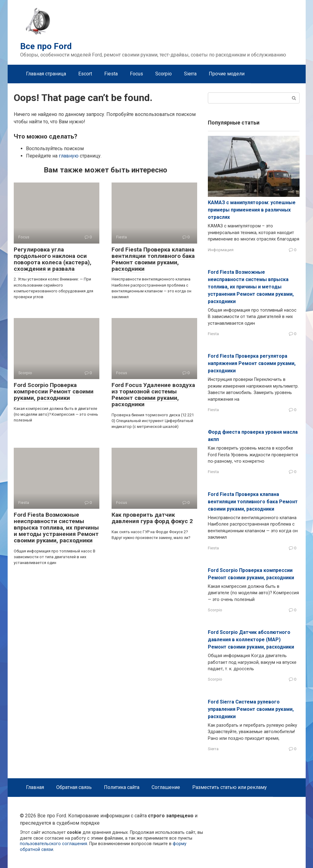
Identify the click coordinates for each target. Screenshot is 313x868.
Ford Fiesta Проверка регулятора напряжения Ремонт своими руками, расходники (252, 363)
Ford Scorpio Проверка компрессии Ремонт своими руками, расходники (54, 391)
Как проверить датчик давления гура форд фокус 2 (152, 518)
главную (69, 156)
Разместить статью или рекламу (230, 787)
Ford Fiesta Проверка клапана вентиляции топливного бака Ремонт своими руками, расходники (153, 259)
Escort (85, 74)
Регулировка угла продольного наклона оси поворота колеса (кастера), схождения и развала (53, 259)
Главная (35, 787)
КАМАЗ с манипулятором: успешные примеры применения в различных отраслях (252, 210)
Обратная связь (74, 787)
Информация (221, 250)
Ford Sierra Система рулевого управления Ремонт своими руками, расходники (251, 709)
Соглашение (166, 787)
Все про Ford (46, 46)
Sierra (190, 74)
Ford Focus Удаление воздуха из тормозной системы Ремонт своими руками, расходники (153, 395)
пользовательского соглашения (53, 844)
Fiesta (111, 74)
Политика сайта (122, 787)
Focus (136, 74)
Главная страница (46, 74)
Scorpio (164, 74)
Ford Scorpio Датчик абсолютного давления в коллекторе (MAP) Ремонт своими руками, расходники (251, 640)
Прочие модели (227, 74)
